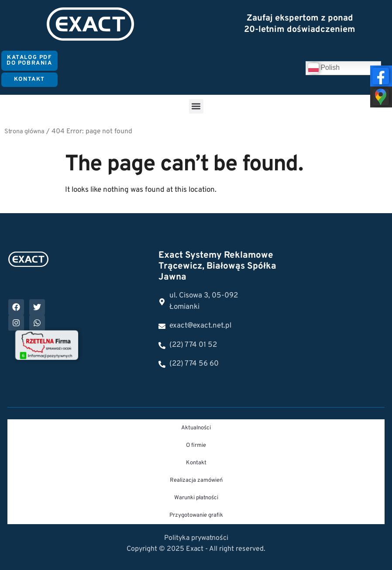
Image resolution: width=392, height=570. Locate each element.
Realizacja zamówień (196, 480)
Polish (324, 68)
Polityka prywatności (196, 538)
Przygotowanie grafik (196, 515)
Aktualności (196, 428)
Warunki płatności (196, 498)
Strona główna (24, 132)
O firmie (196, 446)
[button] (196, 106)
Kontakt (196, 463)
